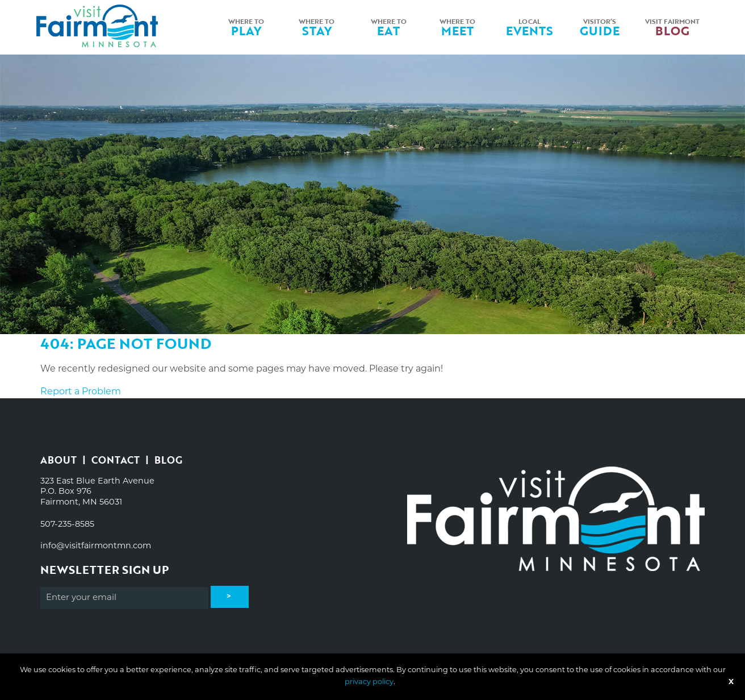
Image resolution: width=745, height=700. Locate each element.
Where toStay (317, 27)
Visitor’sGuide (600, 27)
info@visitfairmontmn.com (96, 546)
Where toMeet (457, 27)
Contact (116, 460)
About (58, 460)
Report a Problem (81, 392)
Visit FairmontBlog (672, 27)
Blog (168, 460)
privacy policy (369, 682)
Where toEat (389, 27)
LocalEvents (530, 27)
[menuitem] (248, 27)
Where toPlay (246, 27)
